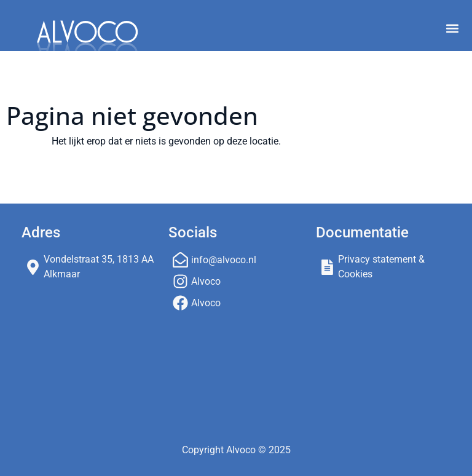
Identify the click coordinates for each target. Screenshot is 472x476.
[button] (452, 28)
